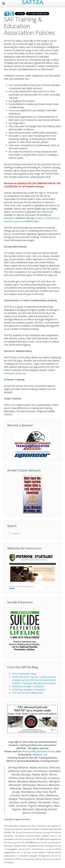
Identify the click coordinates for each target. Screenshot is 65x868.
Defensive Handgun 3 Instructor (29, 690)
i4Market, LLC (40, 755)
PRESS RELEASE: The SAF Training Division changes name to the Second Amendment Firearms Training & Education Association (34, 680)
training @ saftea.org (15, 373)
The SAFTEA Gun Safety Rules (28, 693)
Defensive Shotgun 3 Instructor (28, 686)
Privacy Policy (30, 751)
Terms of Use (47, 751)
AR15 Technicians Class (24, 674)
